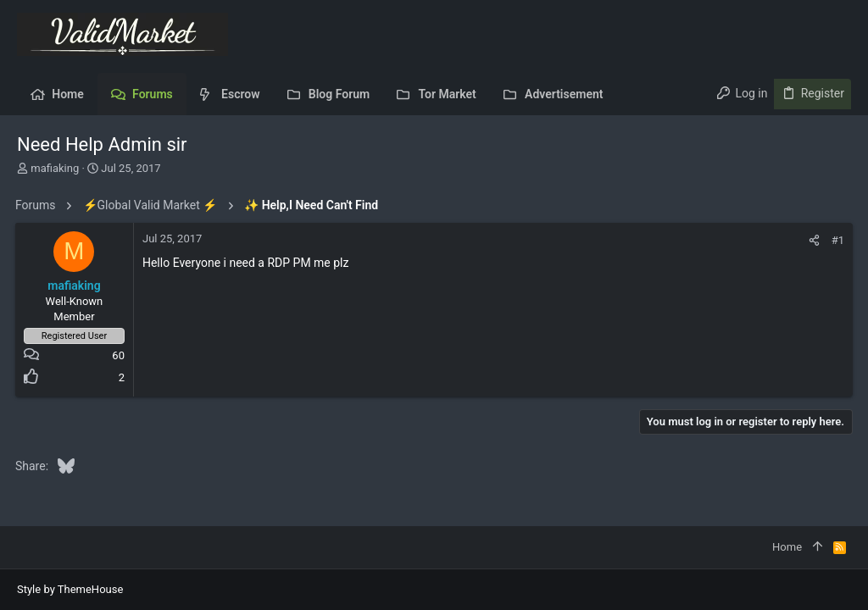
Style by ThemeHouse (70, 589)
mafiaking (55, 168)
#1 (836, 240)
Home (787, 547)
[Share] (812, 240)
